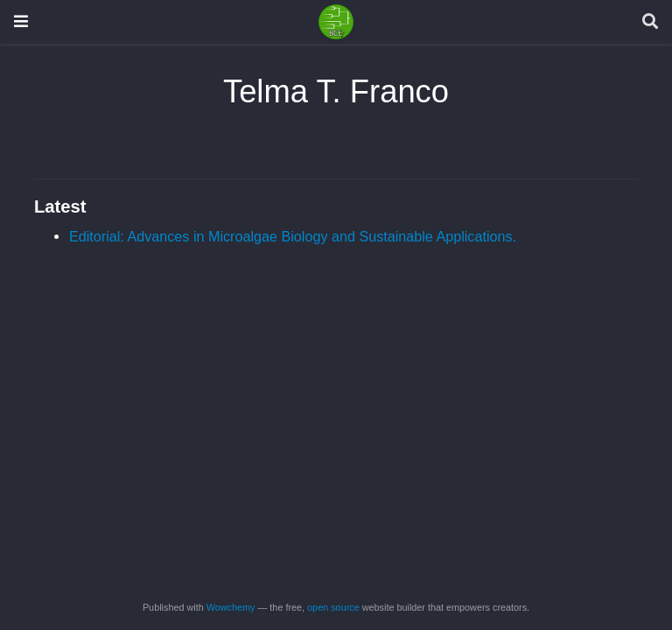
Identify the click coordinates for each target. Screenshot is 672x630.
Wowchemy (231, 607)
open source (333, 607)
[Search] (650, 22)
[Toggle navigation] (21, 21)
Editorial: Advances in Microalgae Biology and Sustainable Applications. (293, 236)
